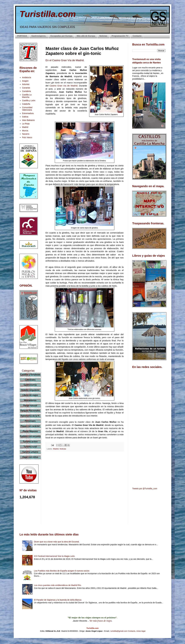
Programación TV (120, 36)
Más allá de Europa (86, 36)
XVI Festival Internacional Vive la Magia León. (55, 556)
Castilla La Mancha (27, 96)
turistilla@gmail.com (119, 631)
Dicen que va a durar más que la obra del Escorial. (57, 542)
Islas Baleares (28, 120)
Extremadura (28, 113)
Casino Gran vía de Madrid (63, 86)
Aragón (25, 81)
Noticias (103, 36)
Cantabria (27, 91)
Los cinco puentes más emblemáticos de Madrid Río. (58, 585)
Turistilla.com (48, 14)
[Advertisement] (85, 479)
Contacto (137, 36)
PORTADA (22, 36)
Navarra (26, 134)
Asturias (26, 84)
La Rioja (26, 124)
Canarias (26, 88)
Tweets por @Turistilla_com (145, 489)
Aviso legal (141, 631)
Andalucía (27, 77)
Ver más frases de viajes (101, 621)
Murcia (25, 131)
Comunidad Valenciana (27, 109)
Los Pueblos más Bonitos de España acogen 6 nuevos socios (62, 571)
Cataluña (26, 104)
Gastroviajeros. (39, 36)
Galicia (25, 117)
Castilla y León (29, 100)
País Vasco (27, 137)
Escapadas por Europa (61, 36)
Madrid (56, 449)
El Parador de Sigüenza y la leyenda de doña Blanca (58, 600)
